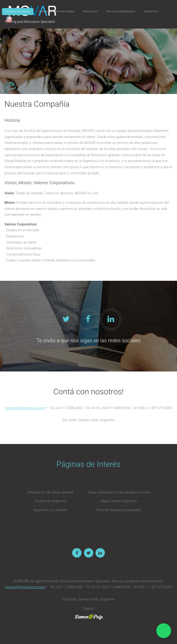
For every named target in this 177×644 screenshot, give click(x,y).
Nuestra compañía (18, 11)
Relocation (90, 11)
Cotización (151, 11)
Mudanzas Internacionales (57, 11)
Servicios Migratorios (121, 11)
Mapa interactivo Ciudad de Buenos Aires (119, 492)
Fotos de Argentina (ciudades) (119, 510)
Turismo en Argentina (50, 501)
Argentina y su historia (50, 510)
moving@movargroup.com (25, 408)
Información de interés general (50, 492)
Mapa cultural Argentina (119, 501)
